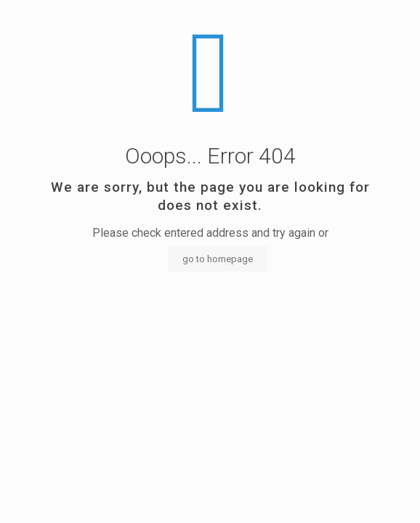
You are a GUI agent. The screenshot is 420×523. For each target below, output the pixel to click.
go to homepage (218, 259)
